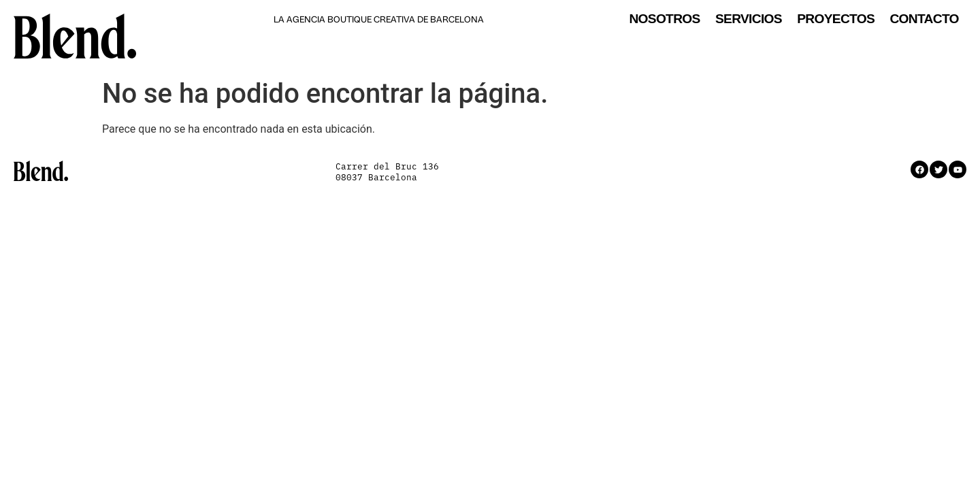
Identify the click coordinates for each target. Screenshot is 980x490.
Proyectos (836, 19)
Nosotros (664, 19)
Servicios (749, 19)
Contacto (924, 19)
